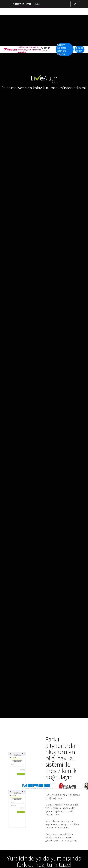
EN (75, 4)
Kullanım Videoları (46, 49)
